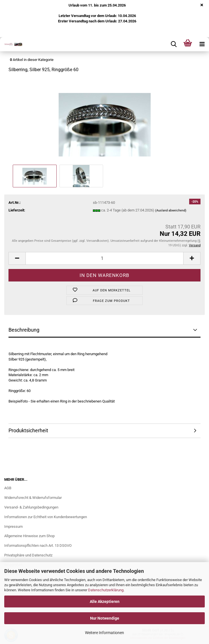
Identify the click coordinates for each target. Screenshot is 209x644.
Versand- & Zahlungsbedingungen (31, 507)
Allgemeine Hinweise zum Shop (29, 536)
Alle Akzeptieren (105, 601)
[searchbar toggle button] (174, 44)
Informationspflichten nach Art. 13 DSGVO (38, 546)
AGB (8, 488)
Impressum (13, 527)
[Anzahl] (104, 258)
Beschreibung (24, 330)
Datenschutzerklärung (106, 590)
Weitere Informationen (104, 633)
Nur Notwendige (105, 618)
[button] (17, 258)
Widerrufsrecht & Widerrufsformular (33, 498)
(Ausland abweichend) (171, 210)
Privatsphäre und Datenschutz (28, 555)
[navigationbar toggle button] (202, 44)
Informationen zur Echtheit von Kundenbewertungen (46, 517)
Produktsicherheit (28, 430)
